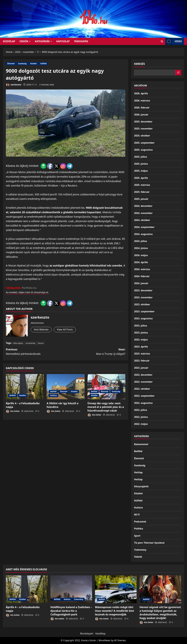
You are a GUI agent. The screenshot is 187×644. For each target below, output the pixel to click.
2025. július (141, 157)
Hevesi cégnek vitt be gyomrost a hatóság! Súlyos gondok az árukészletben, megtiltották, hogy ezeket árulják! (160, 613)
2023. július (141, 326)
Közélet (33, 64)
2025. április (141, 178)
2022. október (142, 389)
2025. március (142, 185)
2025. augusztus (143, 150)
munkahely (30, 343)
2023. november (143, 297)
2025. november (143, 129)
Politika (139, 529)
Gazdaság (22, 64)
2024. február (142, 276)
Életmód (11, 64)
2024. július (141, 241)
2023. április (141, 347)
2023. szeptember (144, 311)
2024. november (143, 213)
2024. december (143, 206)
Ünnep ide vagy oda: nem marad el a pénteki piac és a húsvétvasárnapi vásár (106, 407)
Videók (24, 41)
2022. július (141, 410)
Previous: (36, 352)
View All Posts (66, 330)
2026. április (141, 93)
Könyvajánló (141, 486)
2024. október (142, 220)
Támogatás (81, 41)
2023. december (143, 290)
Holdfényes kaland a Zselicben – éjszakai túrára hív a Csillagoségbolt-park (71, 611)
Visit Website (42, 330)
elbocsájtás (18, 343)
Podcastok (140, 522)
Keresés (140, 64)
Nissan (41, 343)
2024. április (141, 262)
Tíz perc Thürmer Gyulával (149, 543)
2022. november (143, 382)
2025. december (143, 122)
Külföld (43, 64)
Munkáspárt (87, 633)
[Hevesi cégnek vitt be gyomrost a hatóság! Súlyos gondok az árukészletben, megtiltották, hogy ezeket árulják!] (160, 589)
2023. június (141, 333)
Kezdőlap (100, 633)
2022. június (141, 417)
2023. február (142, 361)
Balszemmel (141, 444)
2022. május (141, 424)
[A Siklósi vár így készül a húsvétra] (66, 387)
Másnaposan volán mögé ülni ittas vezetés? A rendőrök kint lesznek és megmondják (115, 611)
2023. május (141, 340)
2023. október (142, 304)
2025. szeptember (144, 143)
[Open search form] (162, 41)
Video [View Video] (174, 41)
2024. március (142, 269)
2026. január (141, 115)
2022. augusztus (143, 403)
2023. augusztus (143, 318)
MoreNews (105, 640)
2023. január (141, 368)
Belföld (13, 396)
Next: (95, 352)
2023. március (142, 354)
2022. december (143, 375)
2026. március (142, 101)
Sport (137, 536)
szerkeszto (14, 85)
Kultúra (54, 396)
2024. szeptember (144, 227)
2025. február (142, 192)
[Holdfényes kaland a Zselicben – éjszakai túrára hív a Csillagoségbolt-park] (71, 589)
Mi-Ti (137, 515)
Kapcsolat (63, 41)
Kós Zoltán (13, 411)
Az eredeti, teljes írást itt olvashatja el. (29, 292)
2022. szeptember (144, 396)
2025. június (141, 164)
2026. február (142, 108)
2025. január (141, 199)
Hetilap (138, 472)
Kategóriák (42, 41)
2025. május (141, 171)
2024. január (141, 283)
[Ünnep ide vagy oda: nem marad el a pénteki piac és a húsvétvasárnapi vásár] (106, 387)
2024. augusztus (143, 234)
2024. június (141, 248)
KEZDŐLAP (9, 41)
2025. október (142, 136)
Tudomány (140, 550)
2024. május (141, 255)
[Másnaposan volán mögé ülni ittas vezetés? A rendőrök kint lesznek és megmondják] (116, 589)
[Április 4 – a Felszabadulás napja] (25, 387)
